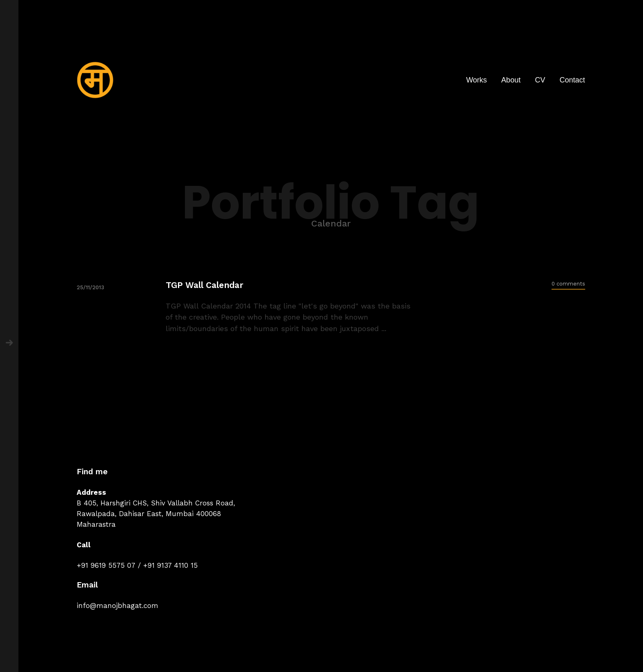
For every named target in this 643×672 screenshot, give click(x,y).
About (511, 80)
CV (540, 80)
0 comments (568, 284)
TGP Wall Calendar (204, 285)
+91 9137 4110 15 (170, 565)
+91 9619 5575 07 (106, 565)
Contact (572, 80)
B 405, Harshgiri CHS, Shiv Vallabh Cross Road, (156, 503)
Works (477, 80)
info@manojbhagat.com (117, 606)
